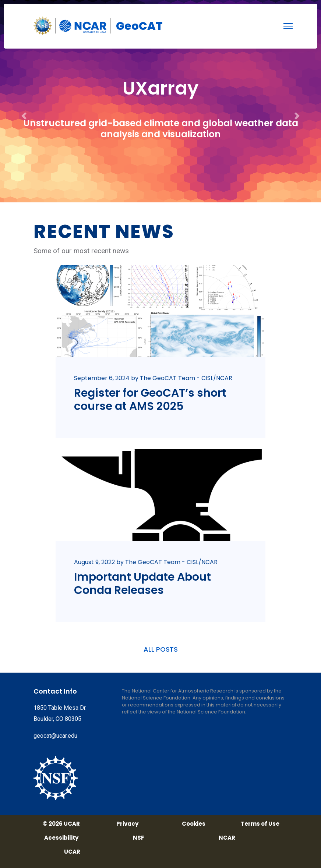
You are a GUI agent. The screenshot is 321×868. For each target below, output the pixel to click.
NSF (139, 838)
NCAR (227, 838)
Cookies (194, 824)
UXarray (160, 88)
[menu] (288, 26)
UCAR (72, 852)
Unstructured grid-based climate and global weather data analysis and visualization (161, 129)
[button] (24, 101)
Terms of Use (260, 824)
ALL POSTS (161, 649)
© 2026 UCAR (61, 824)
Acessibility (61, 838)
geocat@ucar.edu (55, 736)
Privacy (127, 824)
